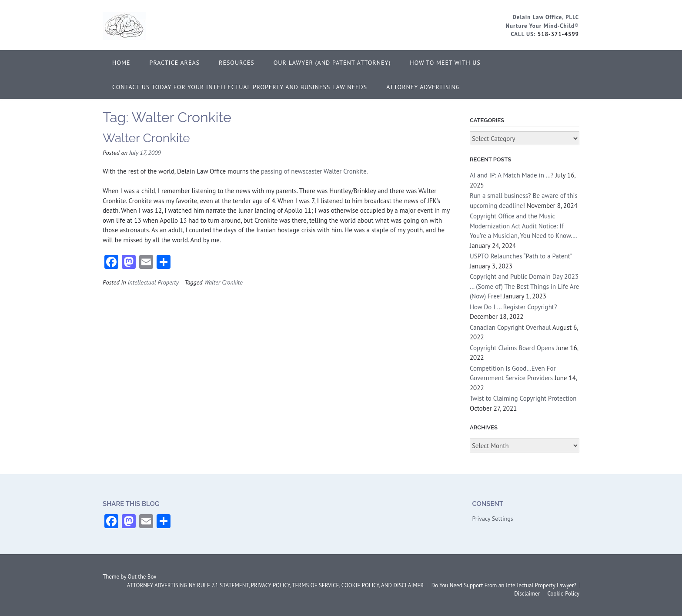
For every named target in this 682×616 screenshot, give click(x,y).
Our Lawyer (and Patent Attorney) (332, 63)
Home (121, 63)
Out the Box (142, 577)
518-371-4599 (558, 34)
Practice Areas (175, 63)
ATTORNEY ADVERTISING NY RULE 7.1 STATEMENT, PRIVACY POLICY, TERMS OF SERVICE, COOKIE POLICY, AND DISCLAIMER (275, 585)
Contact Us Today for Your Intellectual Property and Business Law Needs (240, 87)
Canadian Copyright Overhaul (510, 327)
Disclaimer (527, 594)
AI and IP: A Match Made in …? (512, 175)
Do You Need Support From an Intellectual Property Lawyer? (504, 585)
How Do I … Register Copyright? (513, 307)
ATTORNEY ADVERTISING (423, 87)
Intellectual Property (153, 282)
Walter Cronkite (146, 138)
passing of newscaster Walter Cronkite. (314, 171)
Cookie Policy (563, 594)
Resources (237, 63)
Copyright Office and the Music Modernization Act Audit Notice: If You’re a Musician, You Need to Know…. (523, 226)
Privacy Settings (492, 519)
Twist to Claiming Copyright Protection (523, 398)
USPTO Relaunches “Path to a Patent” (521, 256)
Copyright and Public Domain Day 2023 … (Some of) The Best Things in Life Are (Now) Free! (524, 286)
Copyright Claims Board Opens (512, 348)
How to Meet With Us (445, 63)
